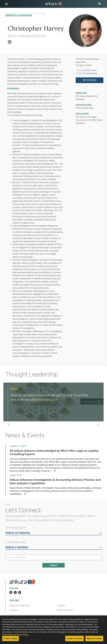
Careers (61, 606)
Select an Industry (53, 533)
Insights (14, 610)
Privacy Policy (23, 640)
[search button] (100, 4)
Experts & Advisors (20, 606)
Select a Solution (53, 547)
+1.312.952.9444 (83, 74)
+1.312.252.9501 (83, 70)
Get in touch (90, 80)
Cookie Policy (8, 640)
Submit (53, 565)
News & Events (65, 610)
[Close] (103, 625)
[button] (7, 4)
